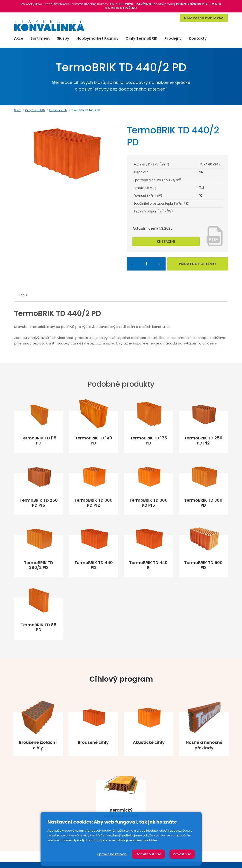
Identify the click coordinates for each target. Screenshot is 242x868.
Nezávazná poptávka (204, 18)
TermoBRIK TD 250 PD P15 (39, 503)
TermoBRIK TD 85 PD (39, 627)
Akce (19, 38)
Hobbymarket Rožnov (98, 38)
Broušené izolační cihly (38, 745)
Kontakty (198, 38)
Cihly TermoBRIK (141, 38)
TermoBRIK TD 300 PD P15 (149, 503)
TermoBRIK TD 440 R (148, 565)
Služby (63, 38)
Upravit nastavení (112, 854)
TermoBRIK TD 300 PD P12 (93, 503)
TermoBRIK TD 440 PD (94, 565)
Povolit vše (182, 854)
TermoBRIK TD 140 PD (94, 440)
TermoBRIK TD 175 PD (149, 440)
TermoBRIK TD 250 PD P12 (203, 440)
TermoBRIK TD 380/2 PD (39, 565)
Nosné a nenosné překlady (204, 745)
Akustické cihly (149, 742)
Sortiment (40, 38)
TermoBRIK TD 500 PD (203, 565)
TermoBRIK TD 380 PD (203, 503)
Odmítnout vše (148, 854)
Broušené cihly (58, 110)
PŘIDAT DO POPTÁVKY (198, 264)
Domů (18, 110)
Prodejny (173, 38)
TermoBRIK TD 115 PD (39, 440)
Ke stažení (166, 241)
